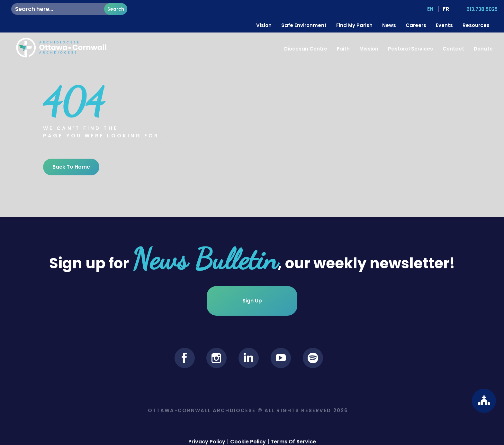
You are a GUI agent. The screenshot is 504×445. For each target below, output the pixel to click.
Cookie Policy (248, 437)
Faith (343, 49)
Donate (483, 49)
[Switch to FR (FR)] (446, 9)
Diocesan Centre (306, 49)
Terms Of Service (293, 437)
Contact (453, 49)
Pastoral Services (410, 49)
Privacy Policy (207, 437)
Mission (369, 49)
